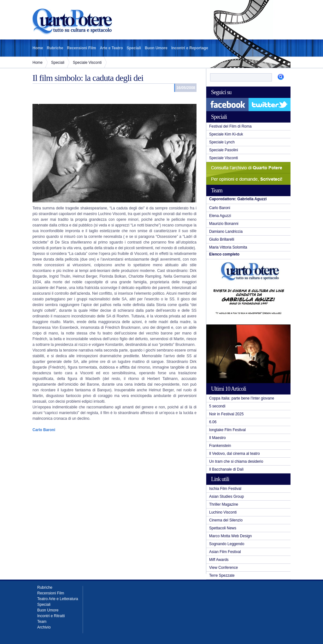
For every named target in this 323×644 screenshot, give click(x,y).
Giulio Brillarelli (222, 239)
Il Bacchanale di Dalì (226, 469)
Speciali (134, 48)
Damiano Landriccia (226, 232)
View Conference (223, 568)
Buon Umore (156, 48)
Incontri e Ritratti (51, 616)
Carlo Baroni (220, 208)
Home (38, 48)
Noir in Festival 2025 (226, 414)
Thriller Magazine (224, 504)
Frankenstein (220, 446)
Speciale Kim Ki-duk (226, 134)
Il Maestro (217, 438)
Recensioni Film (81, 48)
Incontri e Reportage (190, 48)
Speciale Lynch (222, 142)
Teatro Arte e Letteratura (58, 599)
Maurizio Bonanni (224, 224)
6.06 (213, 422)
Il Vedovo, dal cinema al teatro (235, 454)
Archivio (44, 627)
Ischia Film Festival (225, 489)
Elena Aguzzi (220, 216)
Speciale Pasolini (223, 150)
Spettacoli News (223, 528)
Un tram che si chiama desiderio (236, 461)
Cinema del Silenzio (226, 520)
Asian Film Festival (225, 552)
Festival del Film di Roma (230, 126)
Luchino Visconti (223, 512)
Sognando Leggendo (227, 544)
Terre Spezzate (222, 575)
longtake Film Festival (227, 430)
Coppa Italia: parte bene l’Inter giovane (242, 398)
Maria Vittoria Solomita (228, 247)
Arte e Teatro (111, 48)
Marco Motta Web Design (230, 536)
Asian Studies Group (226, 497)
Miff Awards (219, 560)
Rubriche (55, 48)
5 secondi (217, 406)
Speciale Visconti (87, 63)
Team (42, 622)
